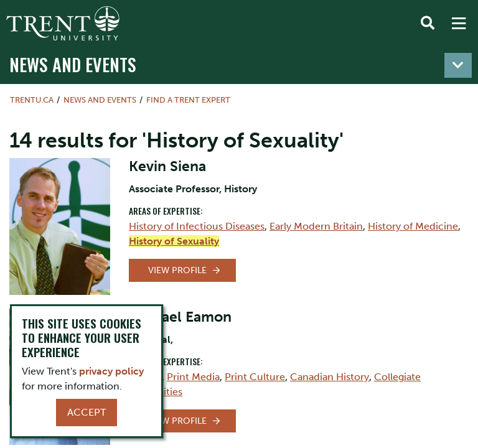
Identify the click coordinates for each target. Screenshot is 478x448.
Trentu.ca (32, 100)
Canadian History (330, 377)
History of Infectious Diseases (197, 226)
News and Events (73, 64)
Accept (87, 412)
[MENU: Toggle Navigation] (459, 24)
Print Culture (255, 377)
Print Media (193, 377)
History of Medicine (413, 226)
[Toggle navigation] (458, 65)
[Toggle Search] (428, 24)
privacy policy (111, 371)
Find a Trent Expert (188, 100)
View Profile (177, 270)
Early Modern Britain (316, 226)
